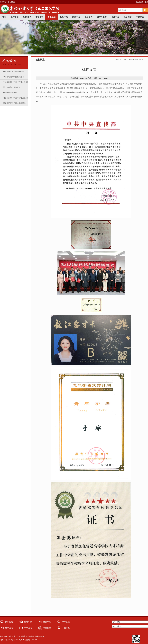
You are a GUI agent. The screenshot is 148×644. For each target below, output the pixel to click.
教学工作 (64, 17)
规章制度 (128, 17)
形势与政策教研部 (10, 93)
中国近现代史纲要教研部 (13, 77)
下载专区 (140, 17)
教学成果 (9, 628)
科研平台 (28, 622)
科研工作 (76, 17)
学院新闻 (15, 17)
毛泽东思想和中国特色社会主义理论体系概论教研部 (17, 83)
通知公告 (39, 17)
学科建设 (89, 17)
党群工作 (115, 17)
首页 (4, 17)
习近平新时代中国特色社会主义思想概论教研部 (17, 99)
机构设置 (140, 60)
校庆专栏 (47, 622)
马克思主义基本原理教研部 (13, 71)
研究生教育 (102, 17)
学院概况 (27, 17)
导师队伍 (66, 622)
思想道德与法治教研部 (12, 87)
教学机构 (52, 17)
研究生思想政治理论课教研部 (14, 103)
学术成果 (28, 628)
